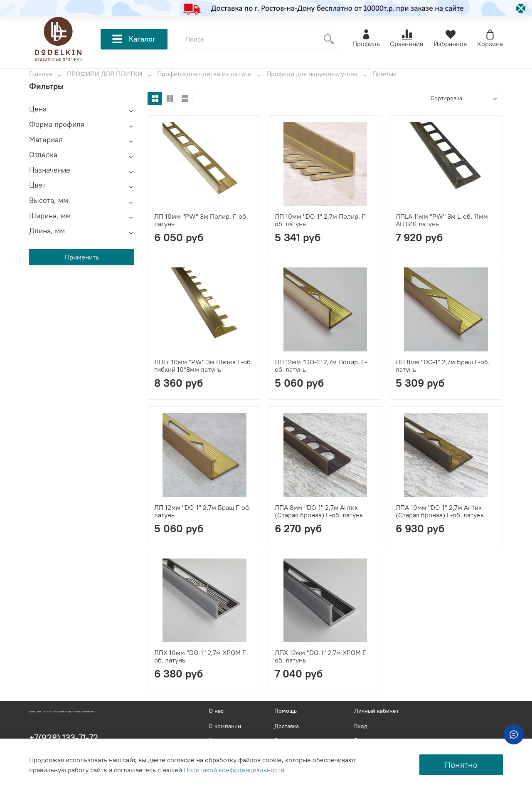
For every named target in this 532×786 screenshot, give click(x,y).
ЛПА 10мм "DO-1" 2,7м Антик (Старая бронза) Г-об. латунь (440, 511)
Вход (361, 726)
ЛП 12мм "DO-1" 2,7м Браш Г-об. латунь (202, 511)
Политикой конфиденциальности (234, 770)
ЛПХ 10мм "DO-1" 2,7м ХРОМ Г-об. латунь (201, 656)
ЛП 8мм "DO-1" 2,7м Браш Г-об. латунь (443, 366)
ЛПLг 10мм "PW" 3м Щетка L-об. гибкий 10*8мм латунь (203, 366)
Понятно (461, 765)
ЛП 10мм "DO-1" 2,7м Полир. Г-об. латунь (321, 220)
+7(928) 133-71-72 (64, 738)
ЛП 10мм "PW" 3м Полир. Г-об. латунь (201, 220)
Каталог (134, 39)
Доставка (287, 726)
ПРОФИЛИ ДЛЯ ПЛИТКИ (105, 74)
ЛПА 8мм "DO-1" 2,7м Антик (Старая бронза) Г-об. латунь (319, 511)
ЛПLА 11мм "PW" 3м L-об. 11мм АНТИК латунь (442, 220)
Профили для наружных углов (312, 74)
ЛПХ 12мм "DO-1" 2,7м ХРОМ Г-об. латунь (321, 656)
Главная (41, 74)
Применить (82, 257)
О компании (225, 726)
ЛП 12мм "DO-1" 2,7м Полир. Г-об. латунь (321, 366)
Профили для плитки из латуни (204, 74)
